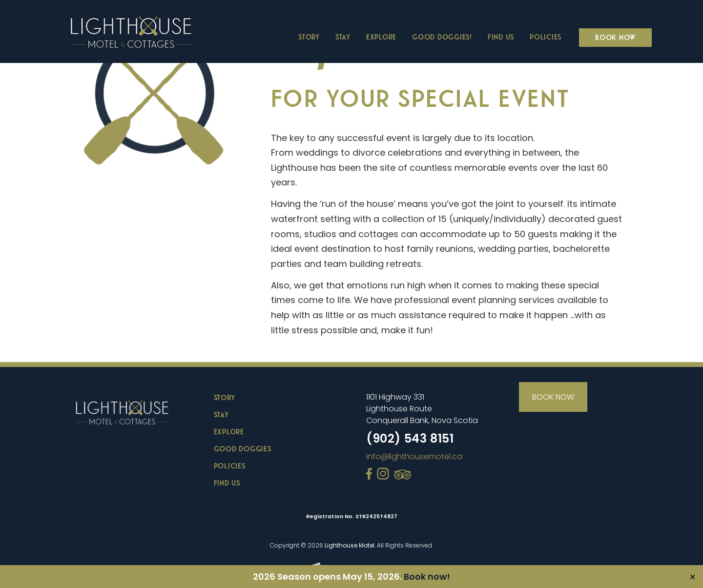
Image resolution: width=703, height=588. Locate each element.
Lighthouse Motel (350, 545)
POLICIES (230, 466)
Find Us (501, 37)
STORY (225, 397)
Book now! (427, 577)
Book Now (615, 37)
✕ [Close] (693, 577)
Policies (546, 37)
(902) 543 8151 (410, 438)
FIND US (227, 483)
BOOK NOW (553, 397)
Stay (343, 37)
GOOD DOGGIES (243, 448)
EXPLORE (229, 431)
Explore (381, 37)
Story (309, 37)
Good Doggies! (442, 37)
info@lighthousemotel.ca (414, 456)
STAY (221, 414)
